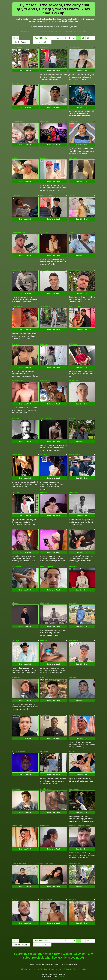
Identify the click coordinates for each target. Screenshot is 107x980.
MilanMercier (17, 455)
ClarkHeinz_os (74, 47)
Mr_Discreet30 (46, 789)
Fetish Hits (62, 977)
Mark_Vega (73, 158)
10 (74, 38)
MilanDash (73, 567)
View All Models (41, 38)
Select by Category (21, 42)
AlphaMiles (16, 418)
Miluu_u (15, 529)
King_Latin (73, 603)
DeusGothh (45, 826)
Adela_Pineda (17, 84)
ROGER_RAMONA (19, 863)
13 (88, 38)
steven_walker (74, 122)
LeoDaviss (44, 158)
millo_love (72, 900)
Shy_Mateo (16, 344)
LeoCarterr (44, 751)
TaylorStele (73, 344)
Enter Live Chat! (25, 71)
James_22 (44, 232)
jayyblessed (73, 641)
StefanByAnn (74, 270)
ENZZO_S (16, 641)
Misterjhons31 (46, 47)
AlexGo (71, 196)
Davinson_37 (17, 122)
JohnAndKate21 (75, 306)
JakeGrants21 (46, 418)
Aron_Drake (73, 715)
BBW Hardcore (26, 31)
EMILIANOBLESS (47, 196)
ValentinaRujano (47, 863)
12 (83, 38)
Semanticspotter (47, 567)
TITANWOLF (45, 306)
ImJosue (15, 158)
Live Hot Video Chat (40, 31)
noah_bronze (17, 306)
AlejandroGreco (46, 603)
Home (16, 38)
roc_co (15, 900)
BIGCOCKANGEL (75, 455)
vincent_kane (17, 826)
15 (35, 42)
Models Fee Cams (55, 31)
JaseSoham (73, 418)
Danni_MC (16, 492)
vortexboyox (45, 270)
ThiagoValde (17, 677)
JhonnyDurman (75, 863)
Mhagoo (15, 603)
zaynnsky (44, 84)
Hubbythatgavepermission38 (80, 826)
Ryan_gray (44, 677)
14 (93, 38)
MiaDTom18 (73, 677)
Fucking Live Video (70, 31)
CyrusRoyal (17, 196)
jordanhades (45, 715)
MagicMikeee (74, 492)
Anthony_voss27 (47, 381)
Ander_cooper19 (47, 455)
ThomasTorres (18, 381)
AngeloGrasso (74, 789)
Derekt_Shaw (45, 122)
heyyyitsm (72, 232)
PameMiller (73, 529)
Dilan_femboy (17, 47)
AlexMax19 (44, 344)
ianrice (71, 751)
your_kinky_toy (46, 529)
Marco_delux (17, 270)
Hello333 (44, 492)
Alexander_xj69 (75, 84)
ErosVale (44, 641)
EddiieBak (16, 789)
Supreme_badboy (19, 751)
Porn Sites (82, 31)
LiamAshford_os (18, 232)
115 (45, 42)
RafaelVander (17, 567)
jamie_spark (17, 715)
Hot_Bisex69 (73, 381)
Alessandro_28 (46, 900)
